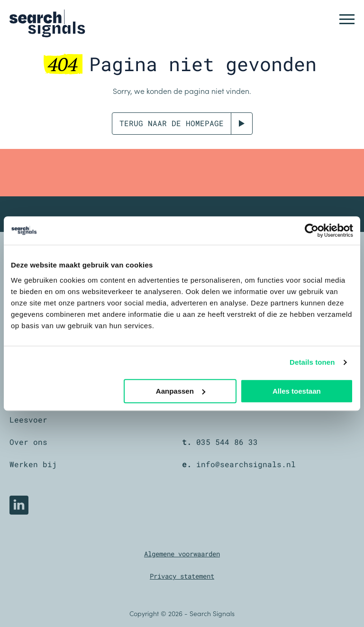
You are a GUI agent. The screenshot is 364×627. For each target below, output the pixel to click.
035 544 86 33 (227, 442)
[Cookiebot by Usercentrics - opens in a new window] (312, 231)
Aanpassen (181, 391)
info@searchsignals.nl (246, 464)
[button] (347, 19)
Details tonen (312, 362)
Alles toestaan (297, 391)
